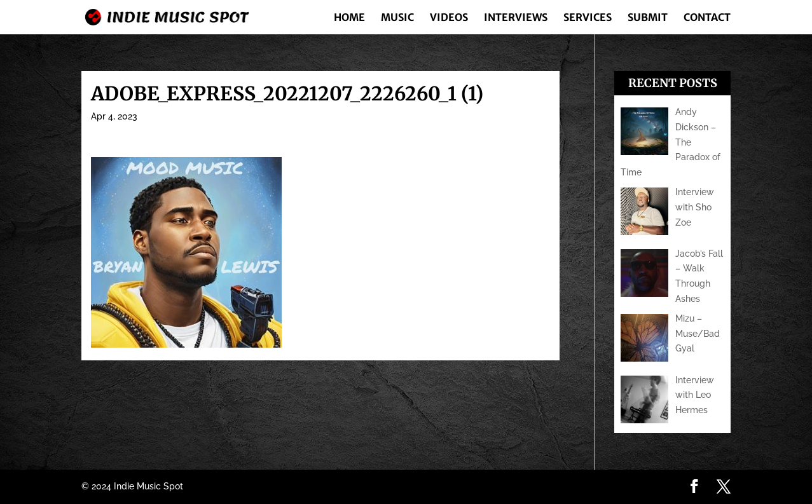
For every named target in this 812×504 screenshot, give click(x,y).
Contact (707, 18)
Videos (449, 18)
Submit (648, 18)
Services (588, 18)
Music (397, 18)
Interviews (516, 18)
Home (349, 18)
